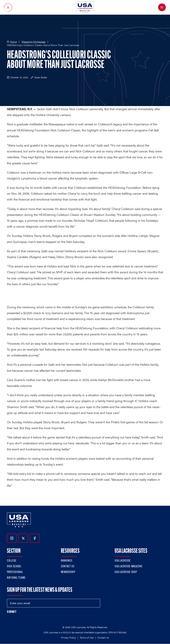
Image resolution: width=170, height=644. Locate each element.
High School (14, 566)
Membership (68, 572)
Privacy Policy (68, 637)
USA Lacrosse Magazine (128, 566)
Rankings (67, 561)
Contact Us (68, 566)
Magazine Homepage (34, 42)
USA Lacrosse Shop (126, 572)
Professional (15, 572)
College (12, 561)
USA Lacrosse (123, 561)
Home (13, 42)
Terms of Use (87, 637)
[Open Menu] (162, 7)
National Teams (16, 578)
